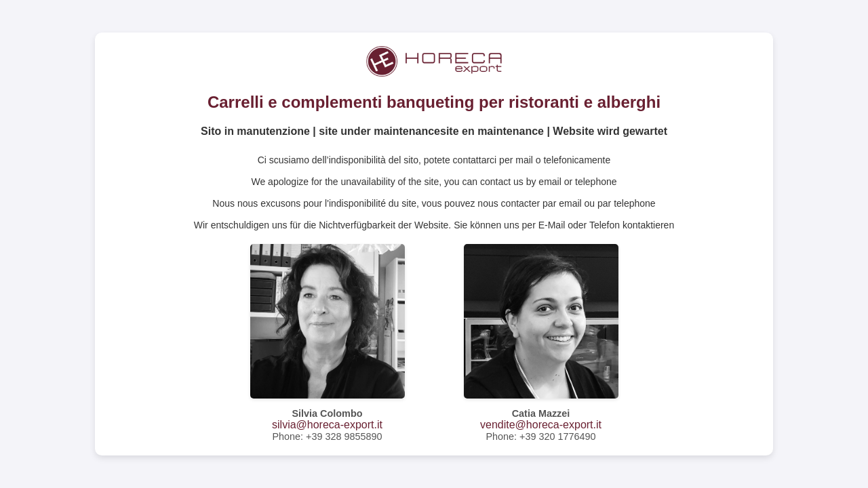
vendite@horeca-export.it (541, 425)
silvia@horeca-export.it (327, 425)
